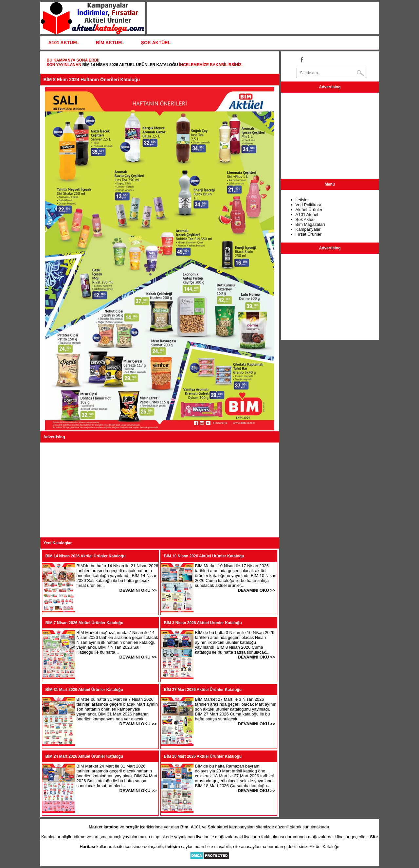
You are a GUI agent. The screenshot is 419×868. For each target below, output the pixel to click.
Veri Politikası (308, 205)
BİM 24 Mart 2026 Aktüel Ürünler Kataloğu (84, 756)
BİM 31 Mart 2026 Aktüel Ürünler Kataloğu (84, 690)
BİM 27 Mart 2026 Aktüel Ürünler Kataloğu (203, 690)
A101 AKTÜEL (64, 43)
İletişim (302, 200)
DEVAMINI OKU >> (138, 590)
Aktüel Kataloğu (325, 847)
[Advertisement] (160, 490)
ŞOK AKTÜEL (156, 43)
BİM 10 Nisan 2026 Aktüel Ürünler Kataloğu (204, 556)
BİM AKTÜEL (110, 43)
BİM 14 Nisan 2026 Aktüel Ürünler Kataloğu (130, 65)
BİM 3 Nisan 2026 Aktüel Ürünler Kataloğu (203, 623)
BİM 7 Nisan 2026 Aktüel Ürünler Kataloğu (84, 623)
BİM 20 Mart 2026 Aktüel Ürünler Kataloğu (203, 756)
